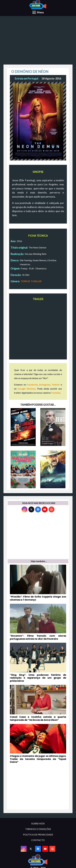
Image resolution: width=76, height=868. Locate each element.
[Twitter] (31, 509)
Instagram (45, 385)
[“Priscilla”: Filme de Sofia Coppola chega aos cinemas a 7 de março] (38, 583)
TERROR (25, 281)
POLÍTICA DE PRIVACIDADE (38, 834)
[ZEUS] (53, 427)
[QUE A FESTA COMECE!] (23, 469)
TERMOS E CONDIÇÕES (38, 829)
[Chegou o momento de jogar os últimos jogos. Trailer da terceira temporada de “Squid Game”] (38, 744)
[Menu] (38, 12)
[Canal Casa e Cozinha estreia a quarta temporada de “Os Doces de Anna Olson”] (38, 703)
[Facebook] (38, 509)
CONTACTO (38, 840)
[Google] (51, 509)
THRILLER (36, 281)
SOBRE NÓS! (38, 823)
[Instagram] (25, 509)
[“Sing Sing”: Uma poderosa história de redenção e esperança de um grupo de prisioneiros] (38, 663)
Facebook (32, 385)
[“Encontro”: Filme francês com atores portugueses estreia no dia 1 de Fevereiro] (38, 622)
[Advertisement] (38, 41)
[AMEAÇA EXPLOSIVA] (23, 427)
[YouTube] (45, 509)
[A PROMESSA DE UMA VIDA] (53, 469)
